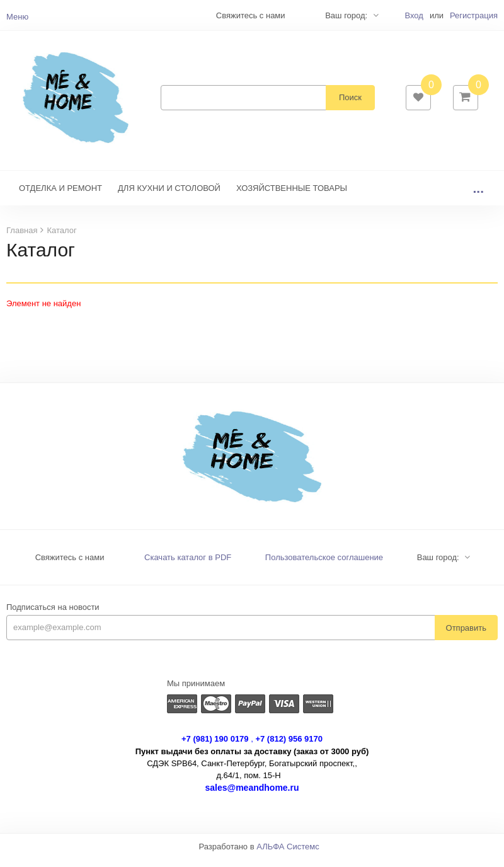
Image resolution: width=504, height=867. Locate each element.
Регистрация (474, 15)
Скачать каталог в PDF (188, 566)
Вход (414, 15)
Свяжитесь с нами (70, 566)
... (478, 196)
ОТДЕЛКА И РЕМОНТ (60, 196)
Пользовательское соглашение (324, 566)
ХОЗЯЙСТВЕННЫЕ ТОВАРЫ (292, 196)
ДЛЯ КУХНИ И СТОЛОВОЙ (169, 196)
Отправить (466, 635)
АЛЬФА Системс (288, 855)
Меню (17, 17)
